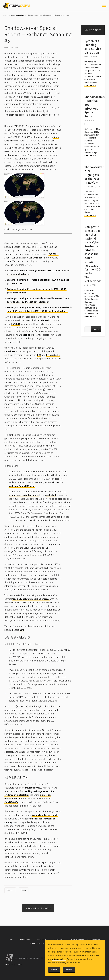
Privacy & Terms (13, 965)
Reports (10, 890)
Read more (90, 85)
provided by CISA (33, 788)
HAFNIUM (15, 324)
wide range (25, 335)
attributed (43, 320)
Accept (54, 970)
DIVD (39, 355)
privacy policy (59, 959)
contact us (51, 873)
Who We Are (25, 940)
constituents (11, 351)
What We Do (41, 940)
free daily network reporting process (31, 599)
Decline (69, 970)
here (22, 630)
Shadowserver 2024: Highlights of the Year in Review (94, 175)
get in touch (11, 850)
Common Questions (36, 944)
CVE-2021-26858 (37, 258)
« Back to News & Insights (38, 908)
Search (96, 329)
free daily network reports (45, 815)
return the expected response (24, 495)
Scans (24, 890)
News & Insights (17, 15)
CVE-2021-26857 (20, 258)
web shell (51, 495)
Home (5, 15)
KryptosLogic (53, 355)
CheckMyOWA (11, 802)
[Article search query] (87, 329)
